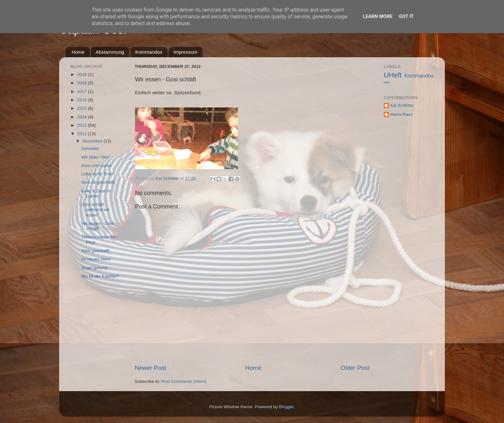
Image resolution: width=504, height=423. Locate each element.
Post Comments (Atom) (184, 381)
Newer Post (150, 368)
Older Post (355, 368)
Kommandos (149, 52)
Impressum (185, 52)
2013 (83, 125)
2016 (83, 100)
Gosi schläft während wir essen (95, 210)
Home (78, 52)
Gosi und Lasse (96, 166)
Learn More (378, 16)
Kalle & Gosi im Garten (96, 193)
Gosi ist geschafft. (99, 182)
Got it (406, 16)
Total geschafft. (96, 251)
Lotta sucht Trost (97, 174)
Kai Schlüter (402, 105)
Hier (387, 82)
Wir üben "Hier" (96, 157)
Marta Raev (401, 114)
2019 (83, 74)
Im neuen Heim (96, 259)
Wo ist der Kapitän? (100, 276)
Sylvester (90, 148)
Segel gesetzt (94, 268)
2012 (83, 134)
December (93, 141)
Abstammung (110, 52)
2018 (83, 83)
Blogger (286, 407)
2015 (83, 108)
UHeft (393, 75)
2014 (83, 117)
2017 (83, 92)
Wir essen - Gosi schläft (97, 226)
